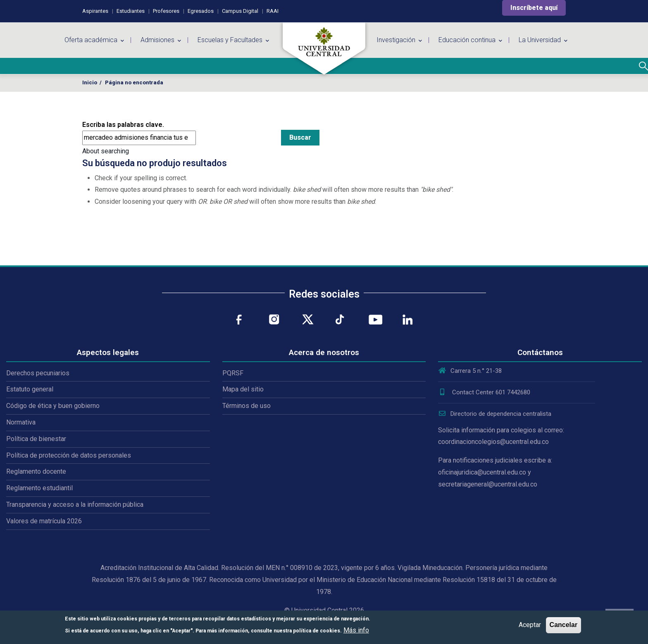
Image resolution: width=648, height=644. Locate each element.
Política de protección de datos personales (69, 455)
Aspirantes (95, 11)
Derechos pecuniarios (38, 373)
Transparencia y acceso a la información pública (75, 504)
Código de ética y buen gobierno (53, 406)
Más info (356, 630)
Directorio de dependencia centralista (495, 414)
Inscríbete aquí (534, 8)
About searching (106, 151)
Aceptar (530, 625)
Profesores (166, 11)
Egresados (201, 11)
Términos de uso (247, 406)
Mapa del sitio (243, 389)
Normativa (21, 422)
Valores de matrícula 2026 (44, 521)
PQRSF (233, 373)
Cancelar (564, 625)
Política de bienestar (36, 439)
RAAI (273, 11)
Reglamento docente (36, 471)
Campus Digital (240, 11)
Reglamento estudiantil (39, 488)
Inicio (90, 82)
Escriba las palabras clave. (123, 125)
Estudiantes (131, 11)
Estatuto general (30, 389)
